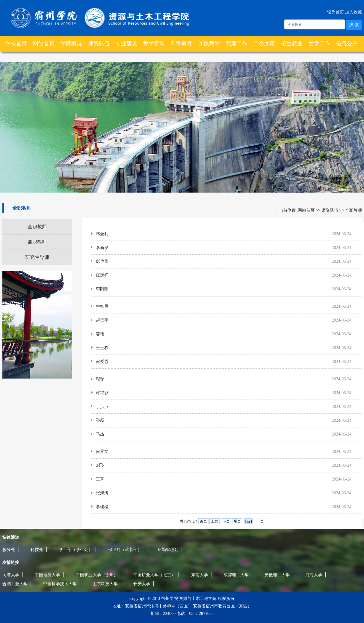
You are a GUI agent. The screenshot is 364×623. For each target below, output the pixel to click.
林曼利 (102, 234)
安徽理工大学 (277, 575)
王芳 (100, 479)
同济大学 (11, 575)
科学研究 (182, 43)
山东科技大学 (105, 584)
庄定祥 (102, 275)
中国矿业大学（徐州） (97, 575)
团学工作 (319, 43)
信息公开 (347, 43)
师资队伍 (99, 43)
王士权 (102, 348)
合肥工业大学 (15, 584)
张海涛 (102, 493)
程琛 (100, 379)
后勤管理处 (168, 550)
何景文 (102, 452)
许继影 (102, 393)
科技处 (37, 550)
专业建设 (126, 43)
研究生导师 (37, 257)
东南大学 (200, 575)
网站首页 (44, 43)
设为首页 (336, 12)
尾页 (237, 521)
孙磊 (100, 420)
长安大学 (142, 584)
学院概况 (71, 43)
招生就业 (292, 43)
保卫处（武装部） (125, 550)
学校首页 (16, 43)
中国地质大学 (47, 575)
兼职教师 (37, 242)
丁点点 (102, 407)
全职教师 (37, 227)
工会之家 (264, 43)
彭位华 (102, 261)
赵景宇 (102, 320)
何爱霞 (102, 362)
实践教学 (209, 43)
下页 (226, 521)
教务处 (9, 550)
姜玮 (100, 334)
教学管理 (154, 43)
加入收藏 (354, 12)
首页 (203, 521)
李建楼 (102, 507)
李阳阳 (102, 289)
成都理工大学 (236, 575)
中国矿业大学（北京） (154, 575)
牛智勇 (102, 306)
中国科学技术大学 (60, 584)
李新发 (102, 248)
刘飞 (100, 465)
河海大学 (314, 575)
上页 (215, 521)
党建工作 (237, 43)
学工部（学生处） (76, 550)
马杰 (100, 434)
